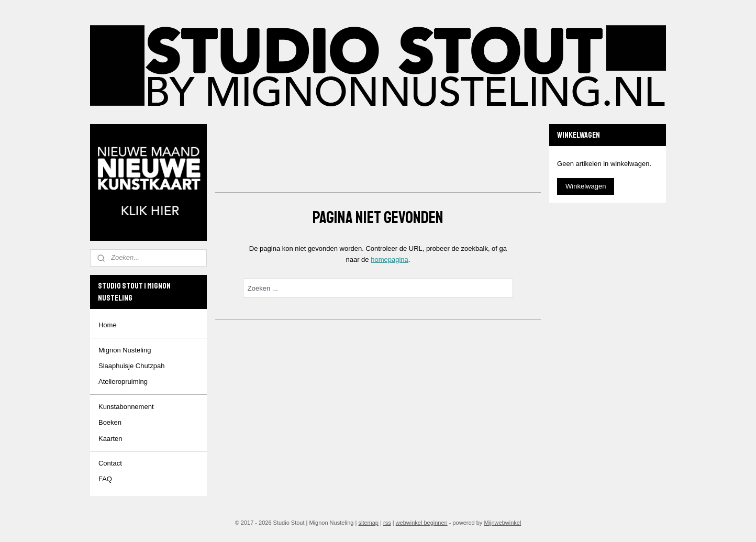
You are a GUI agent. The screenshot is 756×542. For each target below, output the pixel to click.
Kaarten (110, 439)
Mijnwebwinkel (502, 523)
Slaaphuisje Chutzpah (131, 366)
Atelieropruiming (123, 381)
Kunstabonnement (126, 407)
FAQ (105, 479)
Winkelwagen (586, 186)
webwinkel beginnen (422, 523)
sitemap (368, 523)
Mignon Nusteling (125, 350)
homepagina (390, 259)
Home (108, 325)
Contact (110, 463)
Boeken (110, 422)
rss (387, 523)
